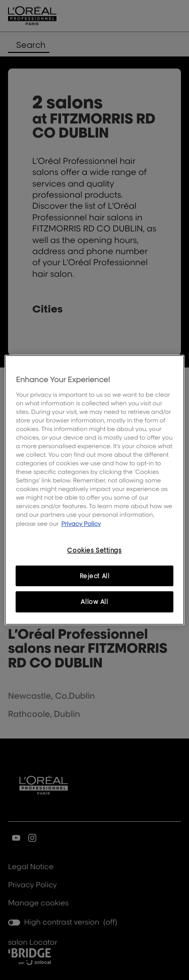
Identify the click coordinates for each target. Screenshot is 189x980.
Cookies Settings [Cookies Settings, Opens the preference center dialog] (94, 550)
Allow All (94, 602)
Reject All (95, 575)
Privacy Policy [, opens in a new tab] (81, 523)
